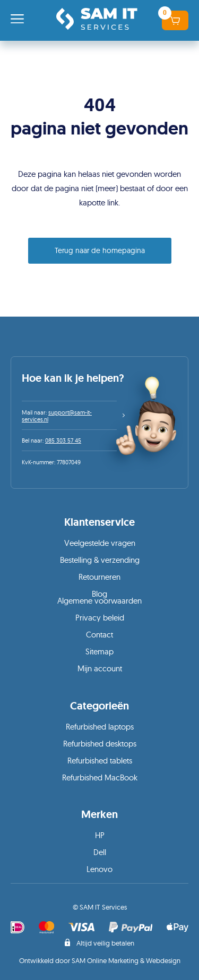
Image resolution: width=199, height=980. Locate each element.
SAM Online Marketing (105, 960)
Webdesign (163, 960)
